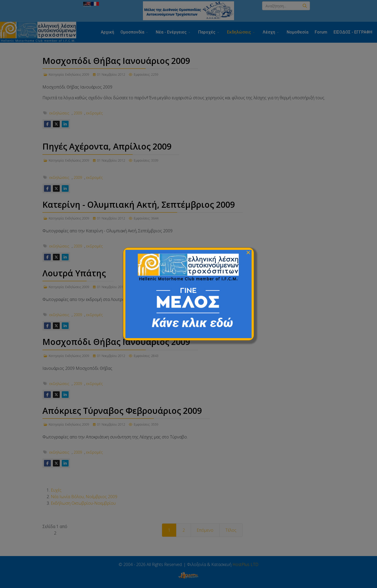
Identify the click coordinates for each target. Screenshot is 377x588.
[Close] (248, 252)
